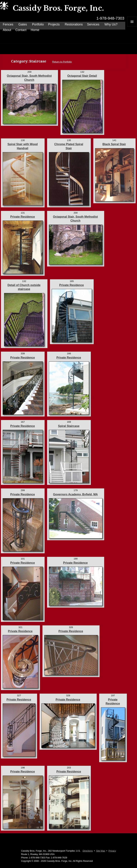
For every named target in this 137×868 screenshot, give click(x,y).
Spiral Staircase (69, 426)
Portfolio (38, 24)
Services (93, 24)
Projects (54, 24)
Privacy (112, 851)
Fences (8, 24)
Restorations (74, 24)
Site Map (101, 851)
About (7, 30)
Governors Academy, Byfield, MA (75, 494)
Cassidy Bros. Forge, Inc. (58, 8)
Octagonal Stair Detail (82, 76)
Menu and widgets (132, 27)
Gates (23, 24)
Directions (88, 851)
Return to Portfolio (62, 62)
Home (35, 30)
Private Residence (23, 217)
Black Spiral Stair (114, 144)
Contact (21, 30)
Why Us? (111, 24)
